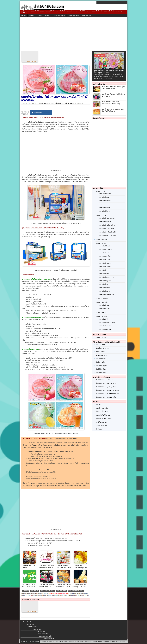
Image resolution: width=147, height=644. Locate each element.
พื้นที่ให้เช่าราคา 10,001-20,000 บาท (107, 390)
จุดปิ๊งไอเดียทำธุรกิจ (102, 422)
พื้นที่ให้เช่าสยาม (101, 373)
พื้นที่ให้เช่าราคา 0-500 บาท (105, 380)
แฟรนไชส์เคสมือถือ (105, 329)
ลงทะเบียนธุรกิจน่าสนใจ (45, 636)
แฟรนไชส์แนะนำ (99, 84)
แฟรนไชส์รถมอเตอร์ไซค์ (107, 322)
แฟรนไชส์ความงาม (102, 205)
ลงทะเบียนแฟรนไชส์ (40, 632)
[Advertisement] (74, 34)
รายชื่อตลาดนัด (30, 624)
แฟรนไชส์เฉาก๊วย (105, 309)
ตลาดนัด (31, 16)
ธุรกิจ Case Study (33, 627)
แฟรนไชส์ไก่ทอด (105, 288)
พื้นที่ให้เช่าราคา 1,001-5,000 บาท (107, 387)
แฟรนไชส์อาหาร (101, 243)
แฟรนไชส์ (40, 16)
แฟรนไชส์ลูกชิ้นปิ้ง (105, 267)
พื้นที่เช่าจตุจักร (101, 362)
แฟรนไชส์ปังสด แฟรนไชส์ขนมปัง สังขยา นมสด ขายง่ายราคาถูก (112, 103)
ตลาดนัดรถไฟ (100, 352)
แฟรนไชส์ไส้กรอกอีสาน (107, 295)
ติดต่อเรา (99, 429)
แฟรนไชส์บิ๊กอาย (105, 211)
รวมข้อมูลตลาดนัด (102, 408)
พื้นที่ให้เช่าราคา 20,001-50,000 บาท (107, 394)
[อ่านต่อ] (110, 79)
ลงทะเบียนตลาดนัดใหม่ (42, 634)
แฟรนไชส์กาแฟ (104, 305)
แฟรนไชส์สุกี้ (103, 270)
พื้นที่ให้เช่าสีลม (101, 369)
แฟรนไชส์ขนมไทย (105, 194)
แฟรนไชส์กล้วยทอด (106, 249)
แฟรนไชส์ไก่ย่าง (104, 291)
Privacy (82, 641)
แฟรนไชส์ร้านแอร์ (105, 326)
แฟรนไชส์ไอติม (35, 591)
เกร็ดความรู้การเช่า (102, 426)
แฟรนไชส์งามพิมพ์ (105, 222)
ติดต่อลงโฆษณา (35, 641)
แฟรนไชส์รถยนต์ (101, 240)
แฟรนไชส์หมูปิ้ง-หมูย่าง (107, 277)
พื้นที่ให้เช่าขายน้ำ (102, 359)
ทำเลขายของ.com (60, 641)
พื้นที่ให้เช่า (48, 16)
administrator (46, 103)
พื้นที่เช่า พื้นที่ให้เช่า (102, 412)
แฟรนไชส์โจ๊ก (104, 284)
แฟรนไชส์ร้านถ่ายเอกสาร (107, 218)
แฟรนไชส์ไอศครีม (68, 103)
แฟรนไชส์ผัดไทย (105, 260)
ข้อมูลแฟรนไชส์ (27, 622)
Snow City (26, 591)
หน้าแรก (24, 16)
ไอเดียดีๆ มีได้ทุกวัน (60, 16)
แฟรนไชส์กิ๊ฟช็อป (105, 319)
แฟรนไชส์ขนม (57, 103)
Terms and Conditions (102, 641)
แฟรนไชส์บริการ (101, 215)
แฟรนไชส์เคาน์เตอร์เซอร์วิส (108, 232)
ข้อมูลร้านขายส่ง (37, 629)
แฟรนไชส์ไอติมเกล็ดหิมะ (48, 591)
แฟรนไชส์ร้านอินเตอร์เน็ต (107, 225)
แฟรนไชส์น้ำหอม (105, 208)
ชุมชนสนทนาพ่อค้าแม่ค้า (104, 419)
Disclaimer (112, 641)
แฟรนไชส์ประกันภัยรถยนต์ (108, 235)
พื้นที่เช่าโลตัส (100, 345)
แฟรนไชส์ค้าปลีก (101, 316)
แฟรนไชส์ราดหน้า (105, 263)
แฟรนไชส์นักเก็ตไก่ (105, 256)
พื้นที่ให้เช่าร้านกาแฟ (103, 348)
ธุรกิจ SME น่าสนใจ (73, 16)
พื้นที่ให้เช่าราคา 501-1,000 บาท (106, 383)
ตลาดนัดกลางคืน (101, 355)
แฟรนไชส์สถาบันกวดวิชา (107, 229)
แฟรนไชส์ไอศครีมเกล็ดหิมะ (76, 591)
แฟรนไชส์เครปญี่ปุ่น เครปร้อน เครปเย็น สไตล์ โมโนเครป (113, 110)
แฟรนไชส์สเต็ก (104, 274)
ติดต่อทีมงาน (25, 641)
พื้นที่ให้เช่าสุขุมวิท (102, 366)
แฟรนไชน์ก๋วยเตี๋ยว (105, 246)
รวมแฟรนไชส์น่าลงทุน (103, 415)
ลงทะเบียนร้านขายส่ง (50, 639)
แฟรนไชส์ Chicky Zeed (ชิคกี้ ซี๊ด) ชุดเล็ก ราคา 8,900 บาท (113, 88)
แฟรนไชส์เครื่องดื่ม (102, 302)
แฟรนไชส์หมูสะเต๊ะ (105, 281)
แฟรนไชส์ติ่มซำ (104, 253)
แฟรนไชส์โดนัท (104, 197)
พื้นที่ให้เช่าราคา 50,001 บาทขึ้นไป (107, 397)
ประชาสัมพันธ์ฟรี (87, 16)
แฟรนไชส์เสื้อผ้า (101, 313)
